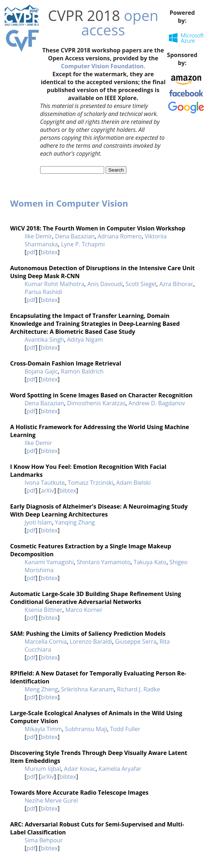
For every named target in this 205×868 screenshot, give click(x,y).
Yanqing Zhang (75, 522)
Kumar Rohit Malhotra (54, 284)
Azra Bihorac (176, 284)
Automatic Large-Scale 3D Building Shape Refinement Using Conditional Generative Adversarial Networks (96, 598)
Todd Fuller (125, 729)
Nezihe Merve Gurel (51, 800)
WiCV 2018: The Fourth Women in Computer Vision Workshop (98, 228)
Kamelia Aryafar (120, 769)
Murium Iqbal (43, 769)
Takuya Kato (150, 562)
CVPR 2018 (84, 15)
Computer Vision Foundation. (103, 66)
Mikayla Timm (43, 729)
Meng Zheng (41, 689)
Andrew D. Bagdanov (157, 403)
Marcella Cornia (46, 642)
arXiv (48, 491)
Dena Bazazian (75, 236)
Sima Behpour (44, 840)
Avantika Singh (44, 340)
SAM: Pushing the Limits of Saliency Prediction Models (88, 634)
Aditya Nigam (85, 340)
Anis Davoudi (105, 284)
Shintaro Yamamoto (104, 562)
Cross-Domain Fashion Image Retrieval (66, 363)
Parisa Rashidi (43, 292)
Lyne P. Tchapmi (83, 244)
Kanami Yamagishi (49, 562)
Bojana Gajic (41, 371)
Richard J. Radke (138, 689)
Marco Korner (84, 610)
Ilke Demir (38, 236)
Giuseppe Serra (136, 642)
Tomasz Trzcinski (90, 483)
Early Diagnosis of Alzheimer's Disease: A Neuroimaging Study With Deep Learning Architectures (99, 510)
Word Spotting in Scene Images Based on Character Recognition (101, 395)
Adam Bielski (134, 483)
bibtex (49, 252)
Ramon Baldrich (82, 371)
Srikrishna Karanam (87, 689)
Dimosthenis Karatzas (97, 403)
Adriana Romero (120, 236)
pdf (31, 252)
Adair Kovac (80, 769)
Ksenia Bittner (43, 610)
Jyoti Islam (38, 522)
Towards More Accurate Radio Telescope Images (79, 793)
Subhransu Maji (86, 729)
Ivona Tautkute (45, 483)
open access (120, 23)
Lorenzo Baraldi (91, 642)
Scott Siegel (141, 284)
